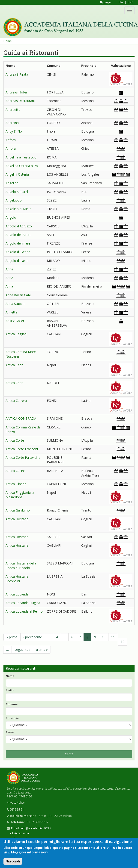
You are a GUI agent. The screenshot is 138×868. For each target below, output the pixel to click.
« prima (12, 637)
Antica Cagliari (16, 334)
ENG (131, 2)
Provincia (12, 718)
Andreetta (13, 110)
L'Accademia (21, 833)
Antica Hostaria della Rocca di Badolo (21, 566)
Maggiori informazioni (30, 852)
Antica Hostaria (17, 519)
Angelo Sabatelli (17, 192)
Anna (9, 269)
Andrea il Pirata (17, 74)
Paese (10, 732)
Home (8, 41)
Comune (12, 704)
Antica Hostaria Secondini (17, 579)
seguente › (22, 649)
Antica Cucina (16, 471)
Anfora (11, 140)
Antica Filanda (16, 484)
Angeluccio (14, 200)
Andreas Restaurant (20, 101)
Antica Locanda (17, 594)
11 (113, 637)
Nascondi (13, 862)
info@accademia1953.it (36, 828)
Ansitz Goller (15, 321)
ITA (121, 2)
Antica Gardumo (18, 510)
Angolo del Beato (19, 235)
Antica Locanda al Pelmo (24, 611)
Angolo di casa (16, 261)
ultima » (42, 649)
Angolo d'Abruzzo (19, 226)
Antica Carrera (16, 401)
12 (123, 642)
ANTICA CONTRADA (21, 418)
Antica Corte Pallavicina (23, 457)
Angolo (11, 217)
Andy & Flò (14, 131)
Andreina (12, 123)
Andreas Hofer (16, 92)
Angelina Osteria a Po (22, 166)
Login (105, 2)
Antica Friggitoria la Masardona (20, 495)
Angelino (12, 183)
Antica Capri (14, 365)
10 (104, 637)
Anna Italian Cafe (18, 295)
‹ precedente (33, 637)
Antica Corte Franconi (22, 449)
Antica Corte (15, 440)
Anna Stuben (15, 304)
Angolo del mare (18, 243)
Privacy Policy (16, 803)
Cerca (69, 754)
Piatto (10, 690)
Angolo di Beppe (18, 252)
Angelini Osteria (17, 174)
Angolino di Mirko (19, 209)
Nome (10, 676)
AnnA (9, 278)
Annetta (11, 312)
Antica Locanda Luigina (23, 603)
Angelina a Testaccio (21, 157)
